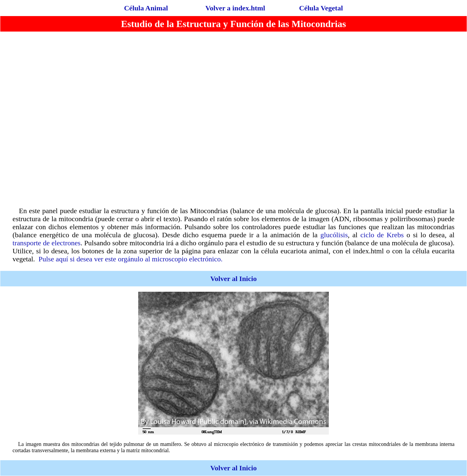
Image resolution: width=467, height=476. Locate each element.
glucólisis (334, 235)
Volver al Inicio (233, 279)
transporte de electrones (46, 243)
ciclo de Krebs (382, 235)
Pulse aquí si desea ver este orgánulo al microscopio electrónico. (130, 259)
